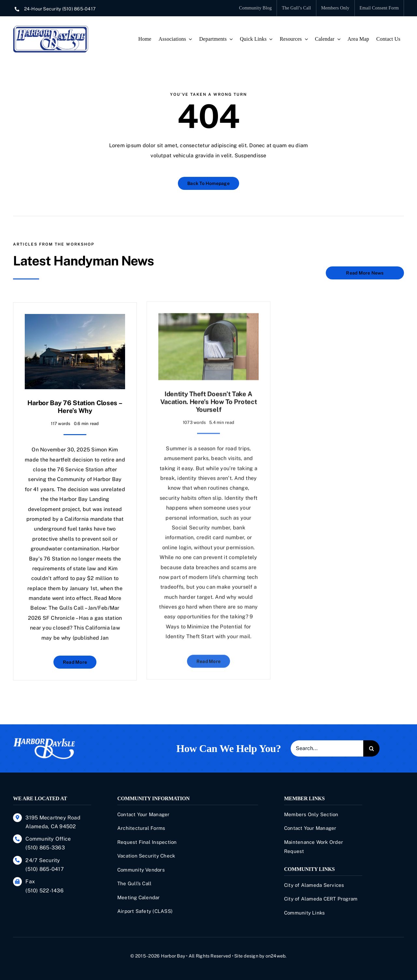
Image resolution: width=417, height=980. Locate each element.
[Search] (371, 748)
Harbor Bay (173, 956)
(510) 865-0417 (79, 9)
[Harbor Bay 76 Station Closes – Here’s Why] (75, 313)
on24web (276, 956)
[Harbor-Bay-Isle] (44, 740)
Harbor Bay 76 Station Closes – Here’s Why (75, 401)
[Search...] (327, 748)
